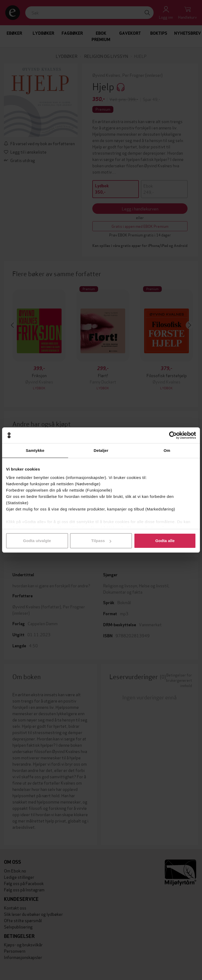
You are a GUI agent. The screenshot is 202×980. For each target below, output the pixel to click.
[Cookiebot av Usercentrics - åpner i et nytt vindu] (173, 435)
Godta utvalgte (37, 541)
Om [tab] (167, 450)
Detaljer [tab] (101, 450)
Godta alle (165, 541)
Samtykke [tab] (35, 450)
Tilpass (101, 541)
